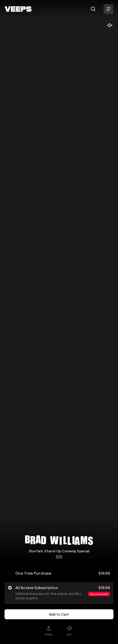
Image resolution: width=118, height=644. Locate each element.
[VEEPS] (18, 9)
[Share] (49, 631)
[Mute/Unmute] (110, 25)
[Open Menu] (109, 9)
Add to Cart (59, 614)
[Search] (93, 9)
